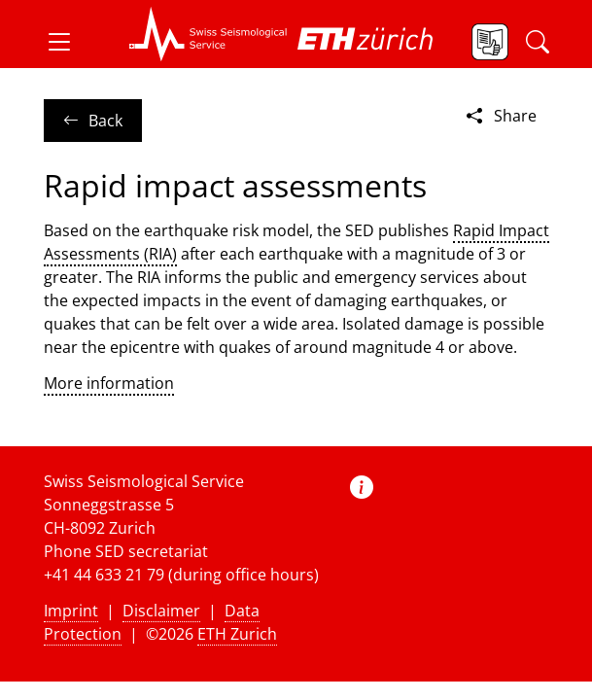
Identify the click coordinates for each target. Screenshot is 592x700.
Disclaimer (161, 611)
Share (500, 116)
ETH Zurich (237, 634)
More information (109, 383)
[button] (67, 42)
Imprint (71, 611)
